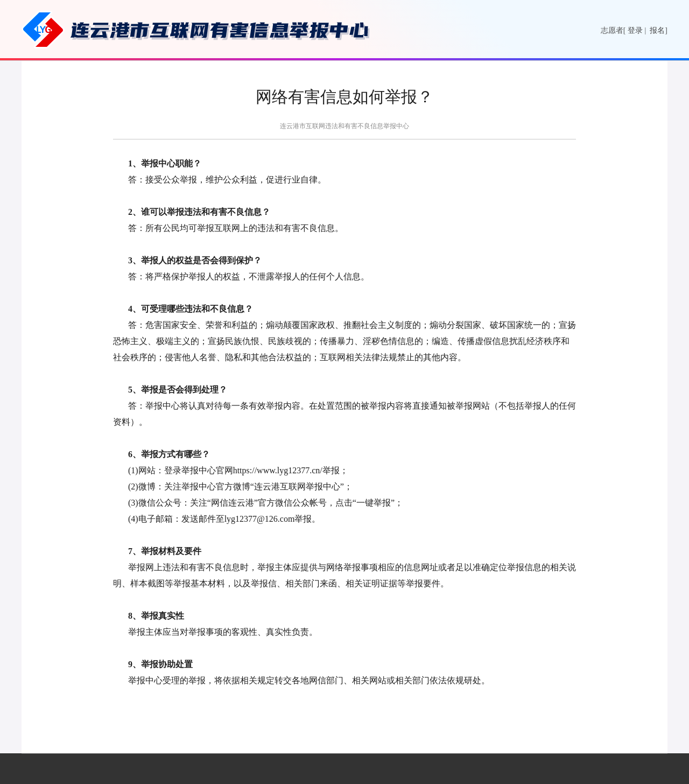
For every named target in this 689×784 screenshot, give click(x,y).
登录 (635, 30)
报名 (657, 30)
